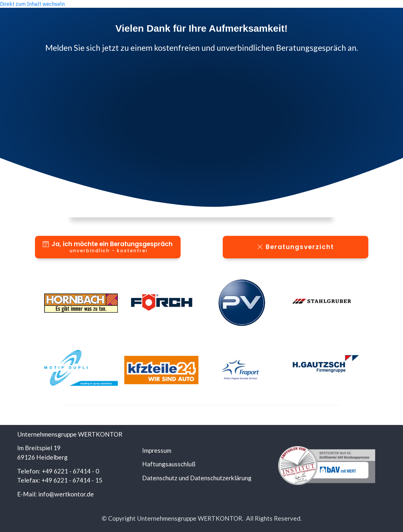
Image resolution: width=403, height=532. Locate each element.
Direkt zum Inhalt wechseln (32, 4)
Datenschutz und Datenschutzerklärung (197, 478)
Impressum (157, 450)
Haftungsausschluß (169, 464)
